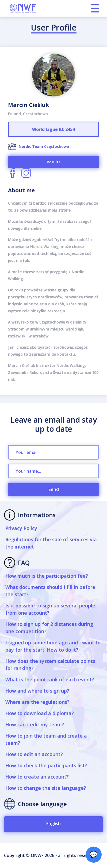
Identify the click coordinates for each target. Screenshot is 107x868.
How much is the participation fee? (47, 576)
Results (54, 162)
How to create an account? (37, 777)
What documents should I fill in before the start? (50, 591)
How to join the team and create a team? (46, 739)
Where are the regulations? (37, 702)
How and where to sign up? (37, 691)
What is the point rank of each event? (50, 679)
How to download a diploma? (40, 713)
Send (54, 489)
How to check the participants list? (46, 765)
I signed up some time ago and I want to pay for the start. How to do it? (53, 646)
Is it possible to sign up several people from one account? (50, 609)
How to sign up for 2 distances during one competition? (49, 628)
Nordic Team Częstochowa (44, 146)
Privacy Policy (21, 528)
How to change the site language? (46, 788)
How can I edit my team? (35, 724)
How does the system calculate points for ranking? (50, 665)
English (53, 824)
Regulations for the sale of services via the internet (51, 543)
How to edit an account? (34, 754)
